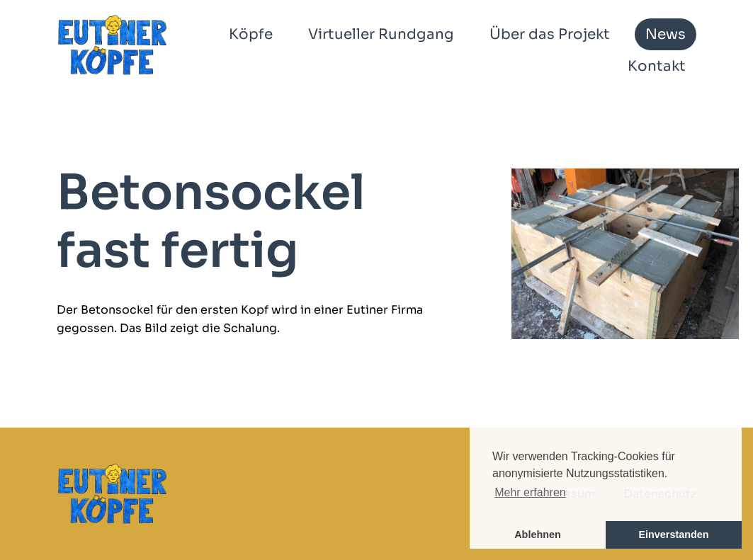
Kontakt (657, 66)
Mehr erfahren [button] (530, 492)
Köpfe (251, 34)
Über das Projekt (550, 34)
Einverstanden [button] (673, 535)
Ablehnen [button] (538, 535)
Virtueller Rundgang (381, 34)
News (666, 34)
